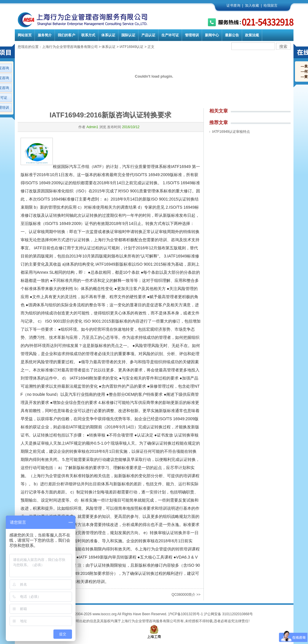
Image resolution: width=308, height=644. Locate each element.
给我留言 (271, 6)
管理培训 (192, 35)
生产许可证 (170, 35)
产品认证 (148, 35)
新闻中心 (212, 35)
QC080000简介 (183, 595)
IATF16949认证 (132, 47)
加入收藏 (252, 6)
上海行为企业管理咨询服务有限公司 (70, 47)
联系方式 (88, 35)
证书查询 (233, 6)
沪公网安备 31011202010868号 (228, 614)
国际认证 (128, 35)
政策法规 (252, 35)
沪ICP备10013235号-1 (185, 614)
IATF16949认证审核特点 (231, 132)
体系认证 (108, 35)
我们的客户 (66, 35)
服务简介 (45, 35)
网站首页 (25, 35)
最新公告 (232, 35)
